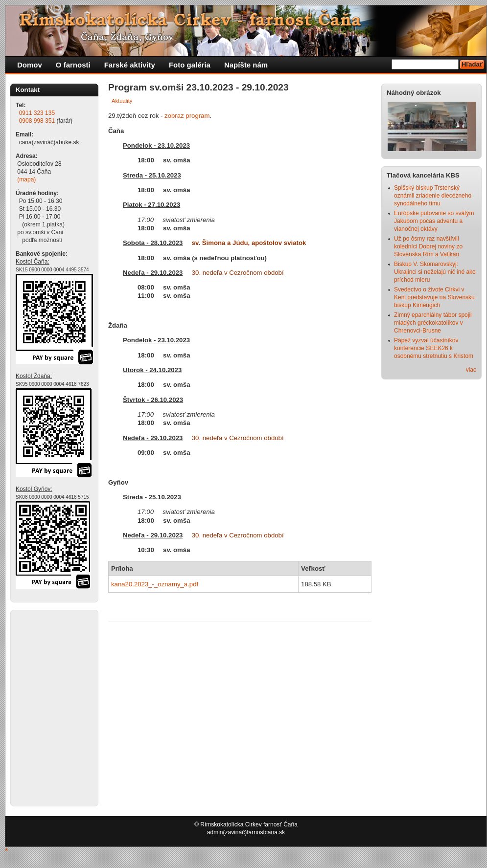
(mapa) (26, 179)
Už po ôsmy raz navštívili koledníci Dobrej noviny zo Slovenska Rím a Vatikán (428, 246)
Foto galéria (190, 65)
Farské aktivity (130, 65)
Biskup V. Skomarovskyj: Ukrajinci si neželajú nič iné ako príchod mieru (435, 272)
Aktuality (122, 101)
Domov (30, 65)
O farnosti (73, 65)
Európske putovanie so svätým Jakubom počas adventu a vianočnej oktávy (434, 221)
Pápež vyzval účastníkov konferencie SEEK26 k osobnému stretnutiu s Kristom (434, 348)
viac (471, 370)
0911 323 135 (37, 113)
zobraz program (187, 116)
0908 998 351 (37, 121)
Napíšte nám (246, 65)
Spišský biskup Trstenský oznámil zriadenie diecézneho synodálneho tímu (433, 196)
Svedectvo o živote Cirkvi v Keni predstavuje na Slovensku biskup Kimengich (434, 297)
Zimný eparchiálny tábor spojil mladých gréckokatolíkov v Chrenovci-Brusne (433, 323)
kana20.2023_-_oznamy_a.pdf (155, 584)
